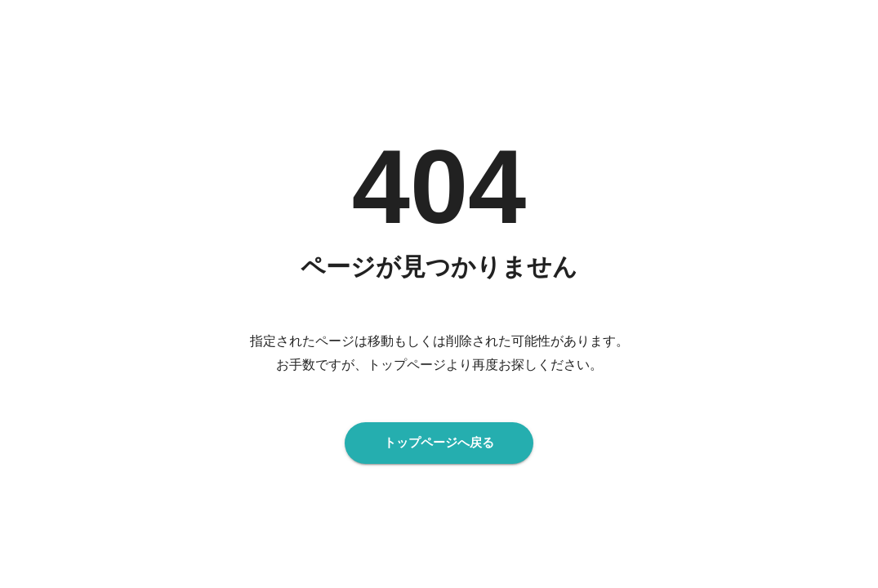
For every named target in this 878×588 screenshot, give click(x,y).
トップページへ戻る (439, 443)
